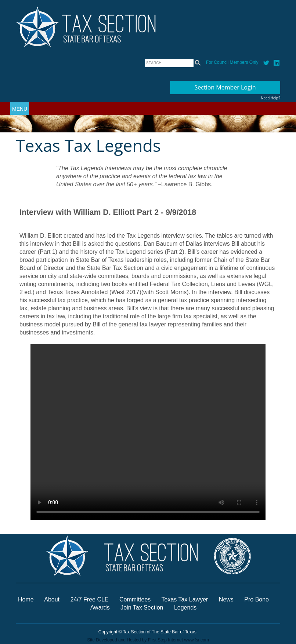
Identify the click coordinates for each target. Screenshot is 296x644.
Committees (135, 599)
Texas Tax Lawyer (185, 599)
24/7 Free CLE (89, 599)
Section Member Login (225, 87)
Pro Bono (257, 599)
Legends (185, 608)
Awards (101, 608)
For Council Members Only (232, 62)
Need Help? (270, 98)
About (52, 599)
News (227, 599)
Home (26, 599)
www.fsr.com (196, 640)
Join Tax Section (142, 608)
